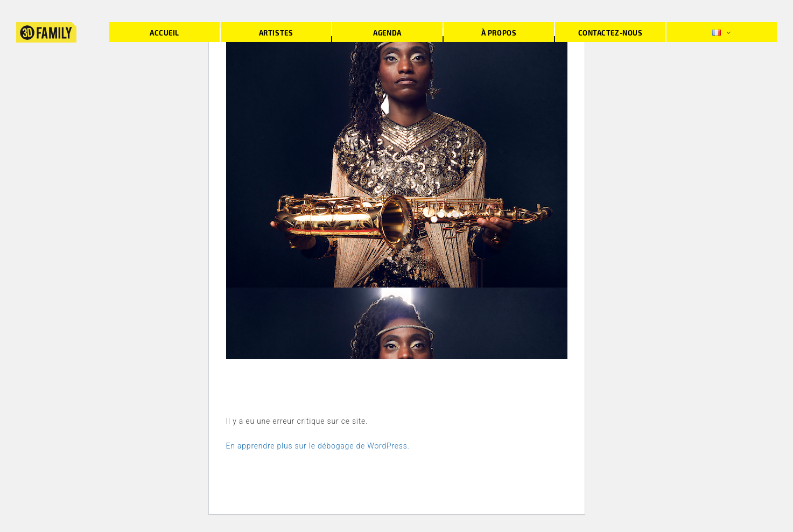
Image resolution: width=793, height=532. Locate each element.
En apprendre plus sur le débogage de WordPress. (318, 446)
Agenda (387, 33)
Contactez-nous (610, 33)
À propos (499, 33)
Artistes (276, 33)
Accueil (164, 33)
